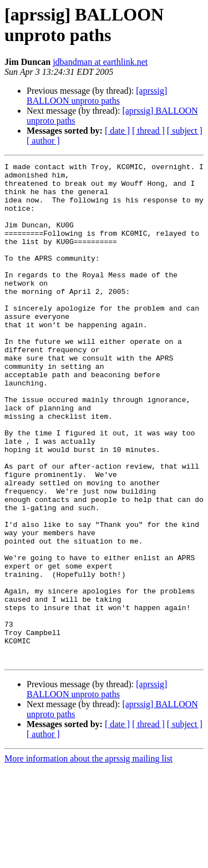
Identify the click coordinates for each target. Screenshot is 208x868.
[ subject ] (185, 131)
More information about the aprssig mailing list (88, 858)
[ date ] (117, 131)
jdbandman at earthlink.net (100, 62)
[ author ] (43, 141)
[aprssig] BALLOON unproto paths (97, 96)
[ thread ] (148, 131)
